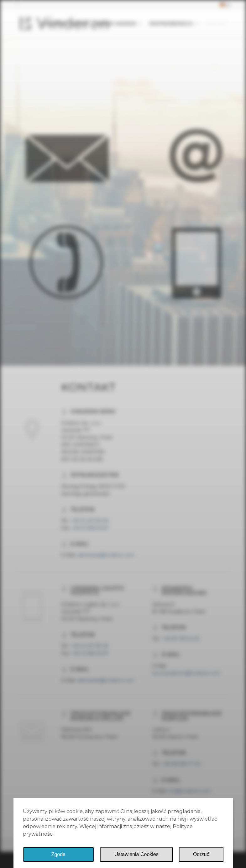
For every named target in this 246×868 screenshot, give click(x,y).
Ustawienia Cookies (136, 854)
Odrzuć (201, 854)
